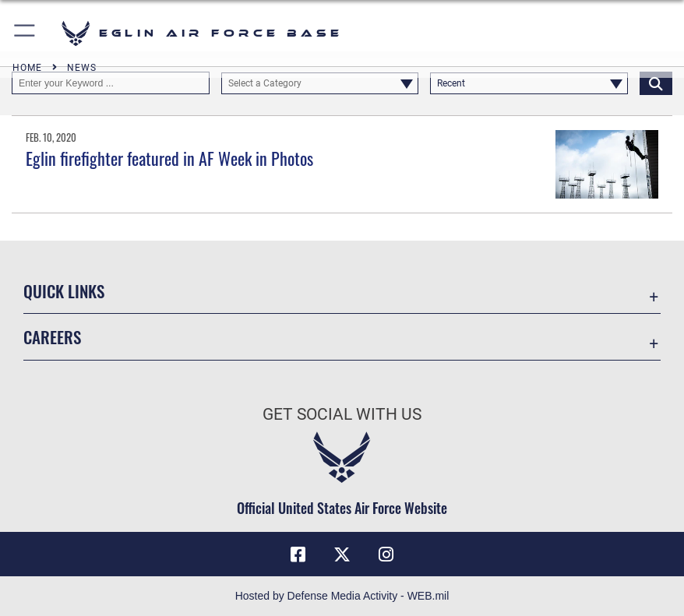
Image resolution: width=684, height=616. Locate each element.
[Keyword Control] (111, 83)
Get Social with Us (342, 414)
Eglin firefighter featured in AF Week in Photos (169, 158)
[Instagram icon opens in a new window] (386, 554)
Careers (52, 337)
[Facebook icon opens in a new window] (298, 554)
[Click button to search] (656, 83)
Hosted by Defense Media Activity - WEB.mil (342, 596)
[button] (25, 33)
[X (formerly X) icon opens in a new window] (342, 554)
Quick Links (64, 291)
